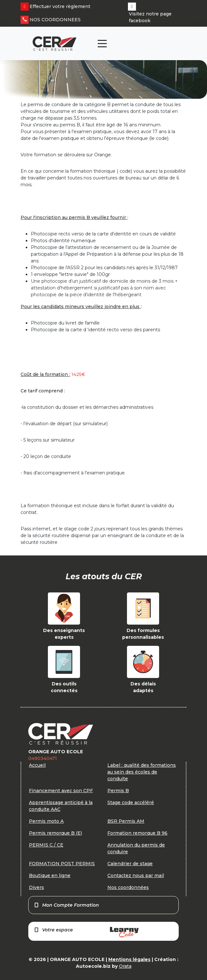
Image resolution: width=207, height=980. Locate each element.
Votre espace (86, 932)
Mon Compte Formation (66, 905)
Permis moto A (46, 821)
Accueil (37, 765)
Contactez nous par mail (136, 875)
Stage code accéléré (131, 802)
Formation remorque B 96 (137, 833)
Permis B (118, 791)
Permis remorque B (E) (55, 833)
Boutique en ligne (50, 875)
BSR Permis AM (126, 821)
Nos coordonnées (128, 887)
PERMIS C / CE (46, 845)
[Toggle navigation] (102, 44)
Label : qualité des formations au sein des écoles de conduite (142, 772)
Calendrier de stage (130, 864)
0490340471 (43, 758)
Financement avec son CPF (61, 791)
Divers (36, 887)
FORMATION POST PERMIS (62, 864)
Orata (125, 966)
